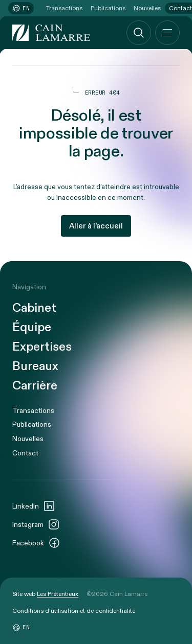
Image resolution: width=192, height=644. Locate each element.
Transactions (64, 8)
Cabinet (34, 308)
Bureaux (35, 366)
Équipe (32, 328)
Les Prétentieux (58, 594)
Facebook (36, 543)
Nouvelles (147, 8)
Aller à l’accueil (96, 226)
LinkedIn (34, 506)
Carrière (35, 386)
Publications (108, 8)
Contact (25, 453)
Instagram (36, 524)
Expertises (42, 347)
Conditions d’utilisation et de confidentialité (74, 611)
